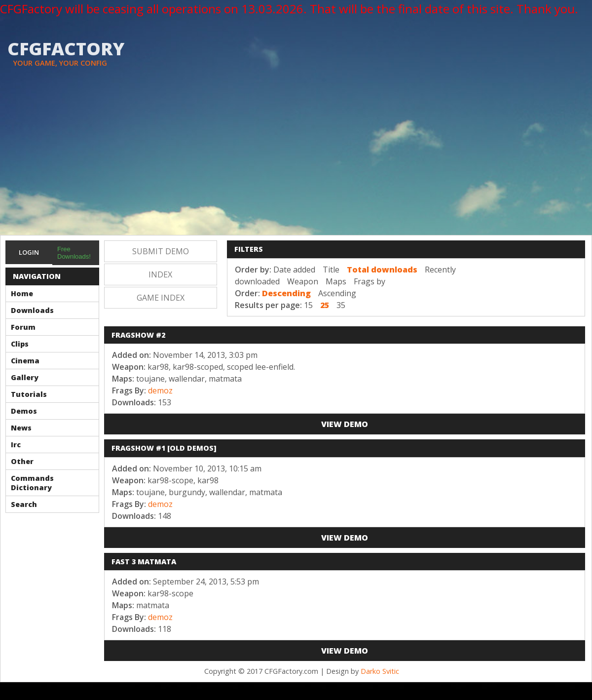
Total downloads (382, 270)
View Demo (345, 424)
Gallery (25, 377)
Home (22, 293)
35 (341, 305)
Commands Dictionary (32, 483)
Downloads (32, 310)
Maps (336, 281)
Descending (286, 293)
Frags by (370, 281)
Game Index (161, 298)
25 (325, 305)
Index (160, 274)
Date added (294, 270)
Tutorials (29, 394)
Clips (20, 344)
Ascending (337, 293)
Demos (24, 411)
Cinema (25, 361)
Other (22, 461)
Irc (16, 445)
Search (24, 504)
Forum (23, 327)
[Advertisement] (296, 161)
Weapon (303, 281)
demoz (160, 390)
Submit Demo (161, 251)
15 (308, 305)
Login (29, 252)
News (21, 428)
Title (331, 270)
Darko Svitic (380, 671)
